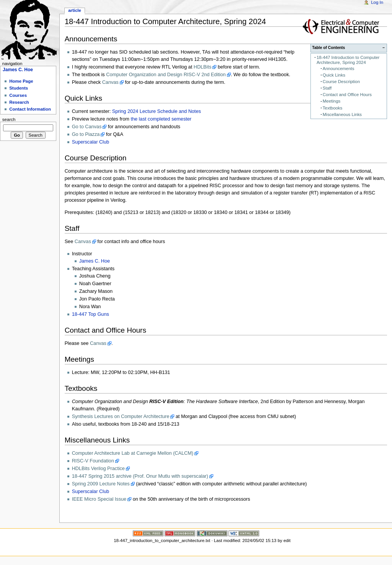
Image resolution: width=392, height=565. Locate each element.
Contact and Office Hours (347, 95)
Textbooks (332, 108)
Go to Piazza (86, 134)
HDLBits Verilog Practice (98, 469)
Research (19, 102)
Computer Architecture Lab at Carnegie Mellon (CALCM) (133, 453)
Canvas (110, 82)
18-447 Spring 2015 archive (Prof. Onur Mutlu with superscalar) (140, 476)
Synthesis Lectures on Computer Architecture (121, 416)
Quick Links (334, 75)
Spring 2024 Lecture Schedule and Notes (157, 111)
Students (19, 88)
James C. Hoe (95, 261)
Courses (18, 95)
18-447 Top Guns (91, 314)
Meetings (332, 101)
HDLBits (203, 67)
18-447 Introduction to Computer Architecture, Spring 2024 (348, 60)
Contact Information (30, 109)
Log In (377, 2)
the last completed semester (161, 119)
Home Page (21, 81)
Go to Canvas (87, 127)
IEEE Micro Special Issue (99, 499)
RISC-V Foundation (93, 461)
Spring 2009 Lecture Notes (101, 484)
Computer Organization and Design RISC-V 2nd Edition (166, 75)
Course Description (341, 82)
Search (9, 119)
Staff (327, 88)
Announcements (339, 69)
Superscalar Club (91, 142)
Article (75, 10)
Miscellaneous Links (342, 114)
